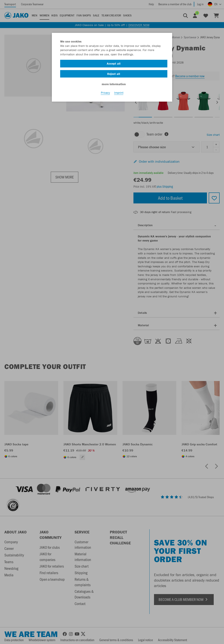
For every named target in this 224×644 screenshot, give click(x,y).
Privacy (105, 94)
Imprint (119, 94)
